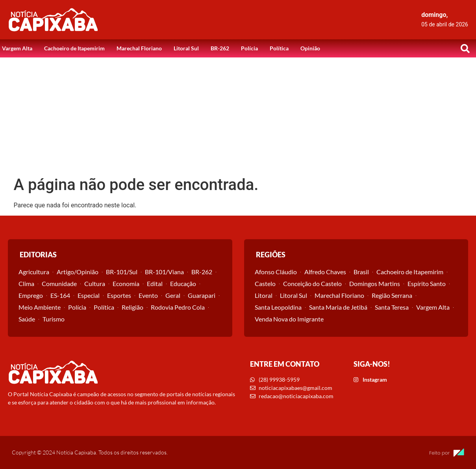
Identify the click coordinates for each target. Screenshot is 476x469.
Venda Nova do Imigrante (289, 319)
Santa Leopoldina (278, 307)
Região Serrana (392, 295)
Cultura (95, 283)
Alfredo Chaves (325, 272)
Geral (173, 295)
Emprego (31, 295)
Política (279, 48)
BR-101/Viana (164, 272)
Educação (183, 283)
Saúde (27, 319)
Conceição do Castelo (312, 283)
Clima (26, 283)
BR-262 (220, 48)
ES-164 (60, 295)
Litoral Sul (186, 48)
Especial (89, 295)
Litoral (264, 295)
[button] (465, 48)
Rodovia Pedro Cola (178, 307)
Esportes (119, 295)
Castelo (265, 283)
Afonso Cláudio (276, 272)
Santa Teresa (392, 307)
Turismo (54, 319)
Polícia (249, 48)
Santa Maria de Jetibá (338, 307)
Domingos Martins (375, 283)
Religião (132, 307)
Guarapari (202, 295)
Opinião (310, 48)
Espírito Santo (427, 283)
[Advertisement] (238, 116)
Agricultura (34, 272)
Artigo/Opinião (78, 272)
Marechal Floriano (139, 48)
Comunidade (59, 283)
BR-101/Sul (122, 272)
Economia (126, 283)
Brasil (361, 272)
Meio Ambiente (40, 307)
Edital (155, 283)
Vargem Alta (17, 48)
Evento (148, 295)
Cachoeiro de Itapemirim (74, 48)
